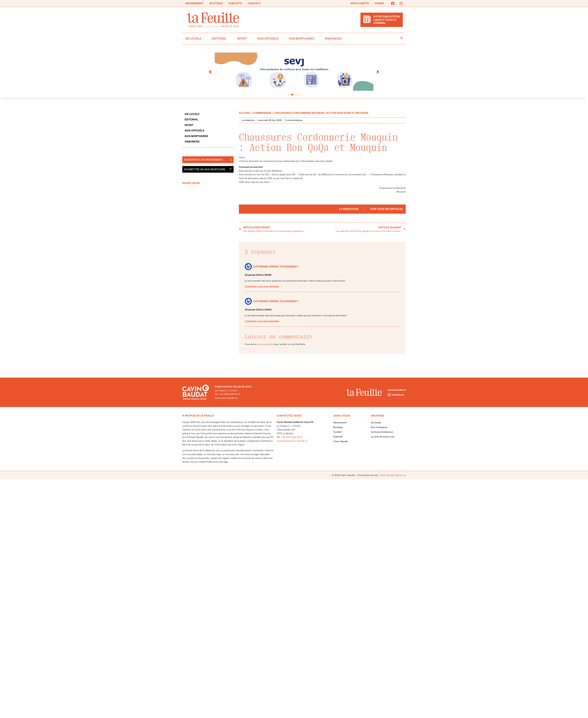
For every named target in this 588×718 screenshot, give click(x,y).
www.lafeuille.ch (397, 390)
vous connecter (266, 344)
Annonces (333, 39)
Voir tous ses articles (387, 209)
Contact (254, 3)
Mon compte (360, 3)
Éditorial (219, 39)
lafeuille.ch (398, 395)
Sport (242, 39)
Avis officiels (268, 39)
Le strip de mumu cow (383, 437)
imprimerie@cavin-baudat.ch (292, 441)
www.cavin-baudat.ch (226, 398)
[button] (210, 72)
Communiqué (262, 113)
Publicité (235, 3)
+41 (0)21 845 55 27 (292, 437)
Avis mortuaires (302, 39)
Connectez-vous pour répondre (262, 286)
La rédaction (349, 209)
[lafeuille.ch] (389, 395)
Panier (379, 3)
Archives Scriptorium (382, 432)
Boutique (216, 3)
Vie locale (193, 39)
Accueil (245, 113)
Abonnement (194, 3)
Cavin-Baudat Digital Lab (393, 475)
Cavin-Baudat (340, 441)
